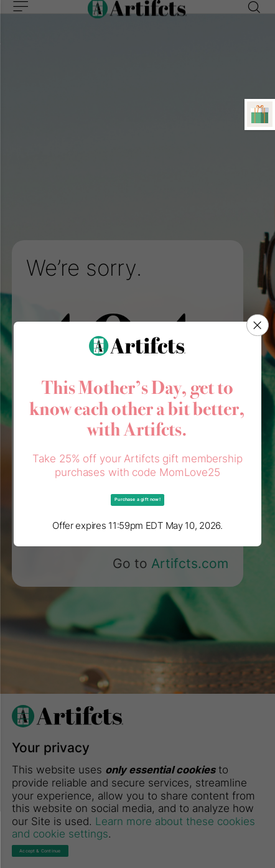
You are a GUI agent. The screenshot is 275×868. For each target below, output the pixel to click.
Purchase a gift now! (137, 500)
